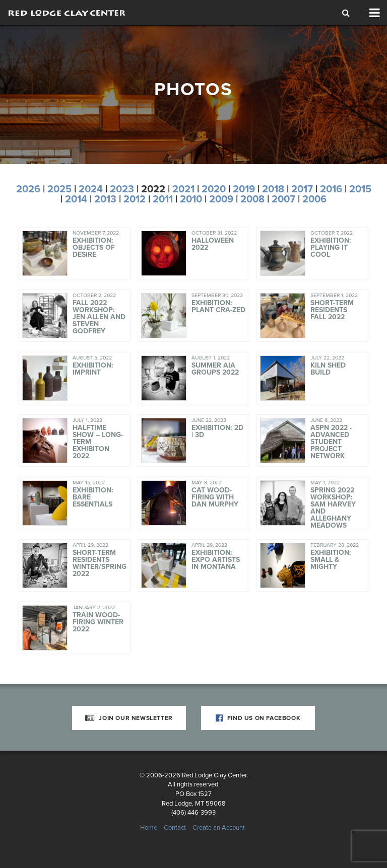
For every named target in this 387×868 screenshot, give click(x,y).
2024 (91, 189)
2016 (331, 189)
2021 (183, 189)
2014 (76, 199)
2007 (283, 199)
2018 (273, 189)
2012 (135, 199)
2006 (314, 199)
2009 (221, 199)
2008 (252, 199)
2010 (191, 199)
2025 (59, 189)
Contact (175, 828)
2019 (244, 189)
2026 (28, 189)
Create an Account (219, 828)
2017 (302, 189)
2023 (122, 189)
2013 (105, 199)
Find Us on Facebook (258, 718)
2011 (163, 199)
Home (149, 828)
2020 (214, 189)
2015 (360, 189)
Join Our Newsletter (129, 718)
